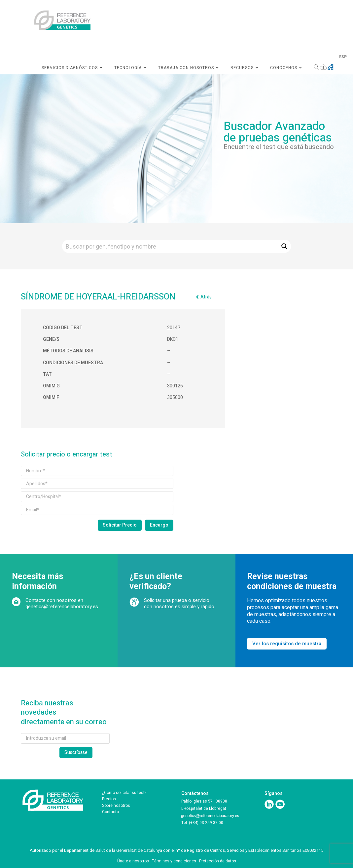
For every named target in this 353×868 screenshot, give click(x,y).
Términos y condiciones (174, 861)
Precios (109, 799)
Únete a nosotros (133, 861)
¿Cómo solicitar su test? (124, 793)
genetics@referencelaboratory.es (62, 607)
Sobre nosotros (116, 806)
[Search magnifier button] (284, 246)
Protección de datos (218, 861)
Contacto (110, 812)
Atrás (206, 297)
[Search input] (170, 246)
